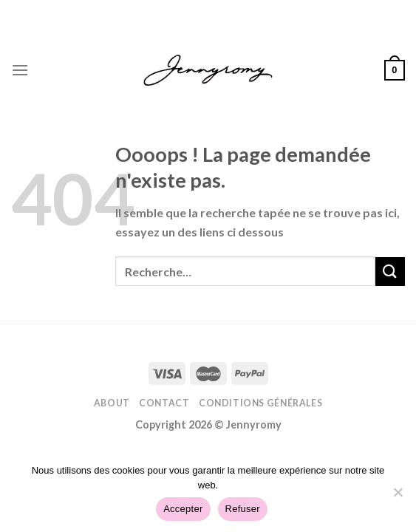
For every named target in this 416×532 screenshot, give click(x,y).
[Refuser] (398, 497)
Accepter (183, 509)
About (112, 403)
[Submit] (390, 272)
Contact (164, 403)
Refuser (243, 509)
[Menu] (20, 70)
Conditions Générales (260, 403)
